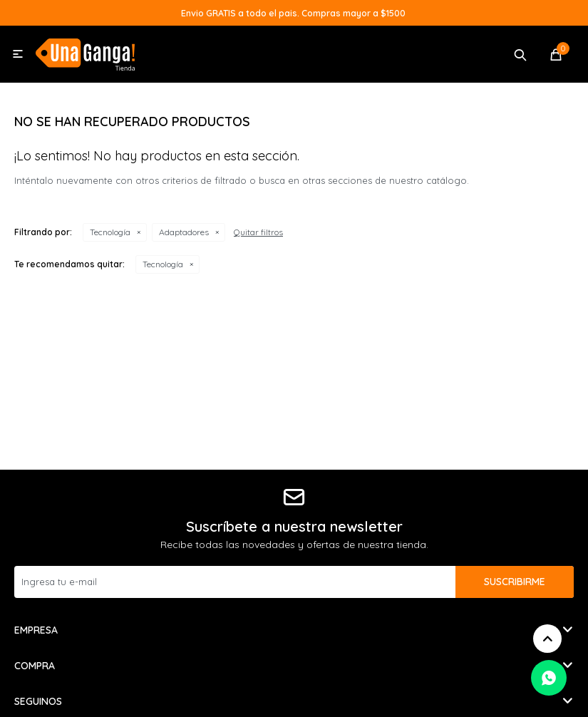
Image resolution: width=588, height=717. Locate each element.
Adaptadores (184, 232)
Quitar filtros (258, 232)
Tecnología (110, 232)
